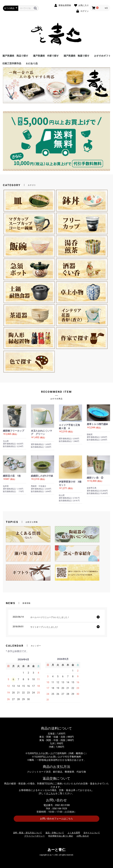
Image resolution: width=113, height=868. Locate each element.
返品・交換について (55, 833)
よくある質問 (74, 833)
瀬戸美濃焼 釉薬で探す (77, 56)
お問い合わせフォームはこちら (56, 819)
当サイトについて (92, 833)
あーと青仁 (56, 850)
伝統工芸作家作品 (12, 63)
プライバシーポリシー (34, 836)
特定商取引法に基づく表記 (61, 836)
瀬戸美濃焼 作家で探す (46, 56)
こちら (52, 793)
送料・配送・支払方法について (28, 833)
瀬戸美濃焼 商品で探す (15, 56)
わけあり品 (32, 63)
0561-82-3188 (62, 805)
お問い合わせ (83, 836)
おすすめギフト (102, 56)
